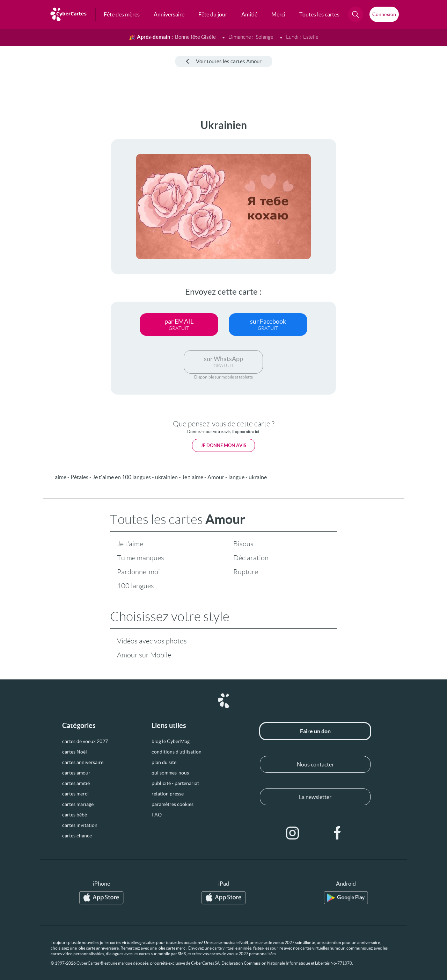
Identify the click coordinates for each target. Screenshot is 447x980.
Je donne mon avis (223, 445)
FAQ (157, 815)
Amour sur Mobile (144, 655)
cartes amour (76, 773)
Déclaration (251, 558)
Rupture (246, 572)
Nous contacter (315, 764)
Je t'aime (130, 544)
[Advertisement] (52, 224)
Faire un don (315, 731)
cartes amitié (76, 783)
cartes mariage (78, 804)
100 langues (135, 586)
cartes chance (77, 836)
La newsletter (315, 797)
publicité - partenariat (175, 783)
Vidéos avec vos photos (152, 641)
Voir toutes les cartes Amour (224, 61)
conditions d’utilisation (177, 752)
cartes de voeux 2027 (85, 741)
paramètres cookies (173, 804)
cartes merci (75, 794)
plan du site (164, 762)
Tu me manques (141, 558)
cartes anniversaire (83, 762)
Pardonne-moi (138, 572)
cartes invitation (80, 825)
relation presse (168, 794)
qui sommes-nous (170, 773)
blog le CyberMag (171, 741)
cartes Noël (75, 752)
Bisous (243, 544)
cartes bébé (75, 815)
